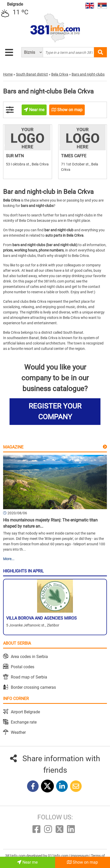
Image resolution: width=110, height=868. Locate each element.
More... (9, 559)
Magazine (13, 447)
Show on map (82, 862)
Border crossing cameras (33, 687)
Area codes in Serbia (29, 657)
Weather (18, 732)
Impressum (80, 856)
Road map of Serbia (29, 677)
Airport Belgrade (25, 712)
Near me (27, 862)
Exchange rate (24, 722)
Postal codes (23, 667)
